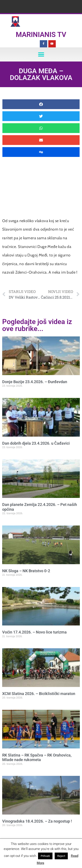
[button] (41, 54)
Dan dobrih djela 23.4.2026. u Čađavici (36, 443)
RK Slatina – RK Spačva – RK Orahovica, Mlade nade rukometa (37, 757)
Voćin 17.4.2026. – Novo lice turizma (34, 632)
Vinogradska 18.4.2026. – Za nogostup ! (37, 821)
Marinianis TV (41, 35)
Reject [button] (61, 856)
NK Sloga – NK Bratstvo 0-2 (26, 571)
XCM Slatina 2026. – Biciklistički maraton (39, 694)
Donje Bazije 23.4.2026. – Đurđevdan (35, 382)
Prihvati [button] (45, 856)
